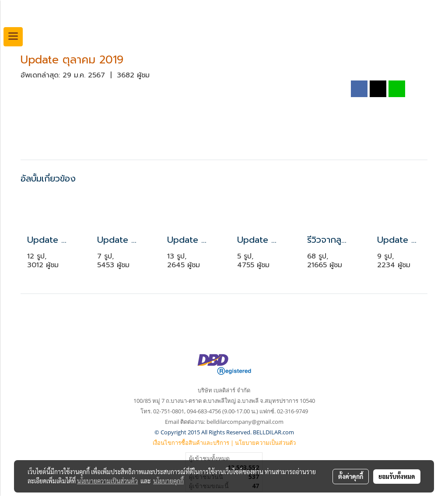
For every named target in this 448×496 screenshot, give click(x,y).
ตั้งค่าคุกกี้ (351, 476)
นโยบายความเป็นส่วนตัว (265, 443)
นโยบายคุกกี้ (168, 481)
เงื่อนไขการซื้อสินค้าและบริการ (191, 443)
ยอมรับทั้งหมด (397, 476)
